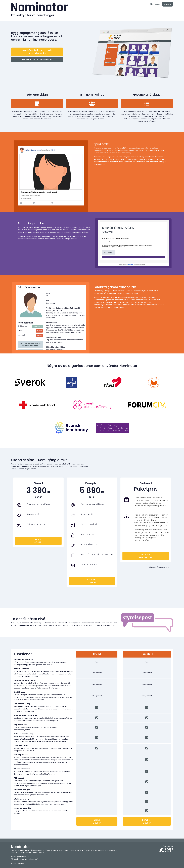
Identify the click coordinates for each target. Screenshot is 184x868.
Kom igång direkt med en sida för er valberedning (37, 52)
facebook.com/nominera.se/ (24, 859)
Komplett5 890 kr (92, 581)
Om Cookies (17, 864)
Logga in (168, 4)
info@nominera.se (20, 857)
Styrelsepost (100, 623)
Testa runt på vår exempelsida (37, 60)
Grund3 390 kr (38, 541)
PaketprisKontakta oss (146, 556)
